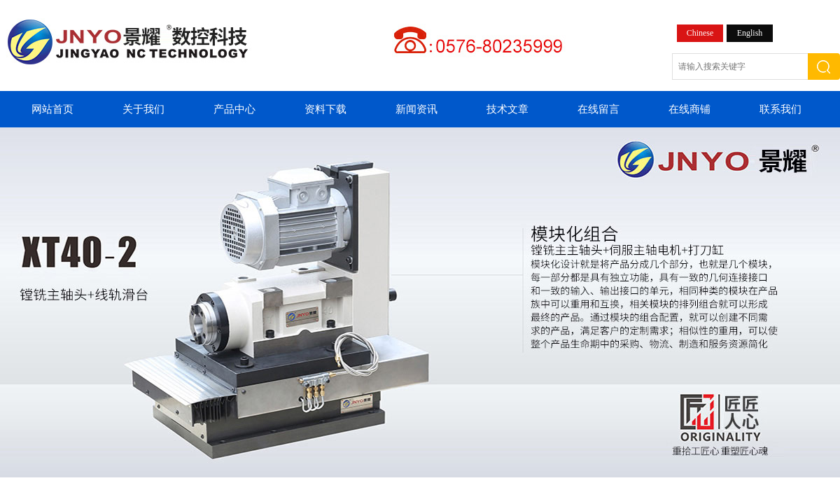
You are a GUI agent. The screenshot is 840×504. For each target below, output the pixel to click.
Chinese (700, 33)
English (750, 33)
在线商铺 (689, 109)
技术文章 (507, 109)
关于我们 (143, 109)
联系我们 (780, 109)
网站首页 (52, 109)
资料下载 (325, 109)
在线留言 (598, 109)
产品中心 (234, 109)
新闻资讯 (416, 109)
